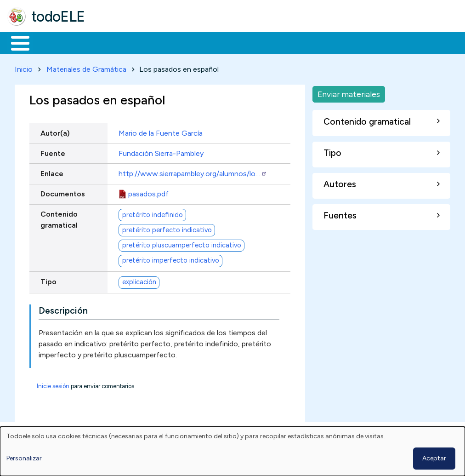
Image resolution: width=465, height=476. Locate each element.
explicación (139, 281)
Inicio (15, 42)
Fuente (53, 152)
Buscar (377, 42)
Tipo (48, 280)
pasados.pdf (148, 192)
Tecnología (275, 42)
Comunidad (336, 42)
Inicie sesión (53, 385)
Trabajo (166, 42)
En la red (217, 42)
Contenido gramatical (59, 218)
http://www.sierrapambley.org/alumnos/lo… (193, 172)
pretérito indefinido (153, 213)
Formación (111, 42)
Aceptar (434, 458)
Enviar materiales (349, 92)
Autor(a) (55, 131)
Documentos (63, 192)
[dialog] (232, 451)
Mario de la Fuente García (161, 131)
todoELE (58, 17)
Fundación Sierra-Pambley (161, 152)
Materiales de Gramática (86, 67)
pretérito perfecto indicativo (167, 228)
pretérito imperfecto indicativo (171, 259)
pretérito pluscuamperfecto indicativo (182, 244)
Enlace (52, 172)
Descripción (63, 309)
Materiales (51, 42)
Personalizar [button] (24, 458)
